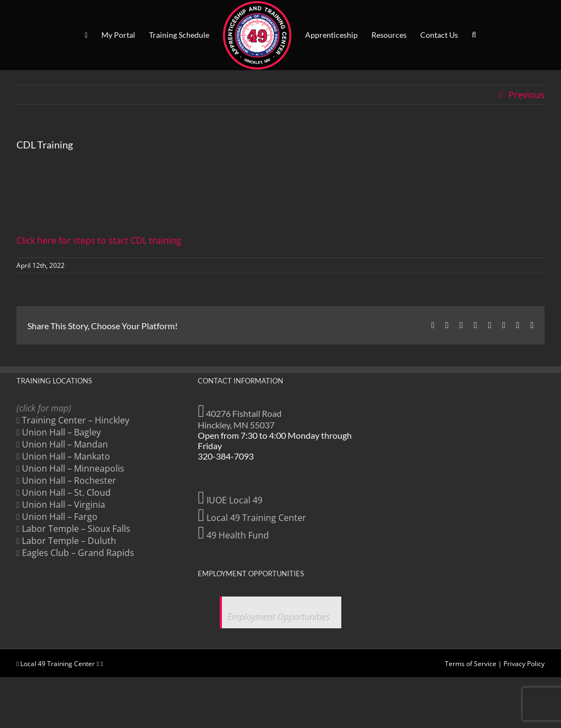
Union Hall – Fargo (60, 517)
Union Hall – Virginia (64, 505)
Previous (526, 95)
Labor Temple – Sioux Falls (76, 529)
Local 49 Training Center (252, 518)
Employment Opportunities (279, 617)
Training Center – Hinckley (76, 420)
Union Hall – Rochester (69, 480)
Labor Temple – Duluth (69, 541)
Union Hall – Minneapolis (73, 468)
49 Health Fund (233, 535)
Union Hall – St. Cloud (66, 492)
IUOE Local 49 (230, 500)
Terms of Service (471, 664)
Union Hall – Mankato (66, 456)
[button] (474, 35)
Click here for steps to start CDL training (99, 240)
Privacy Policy (524, 664)
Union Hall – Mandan (65, 444)
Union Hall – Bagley (61, 432)
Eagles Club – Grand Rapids (78, 553)
